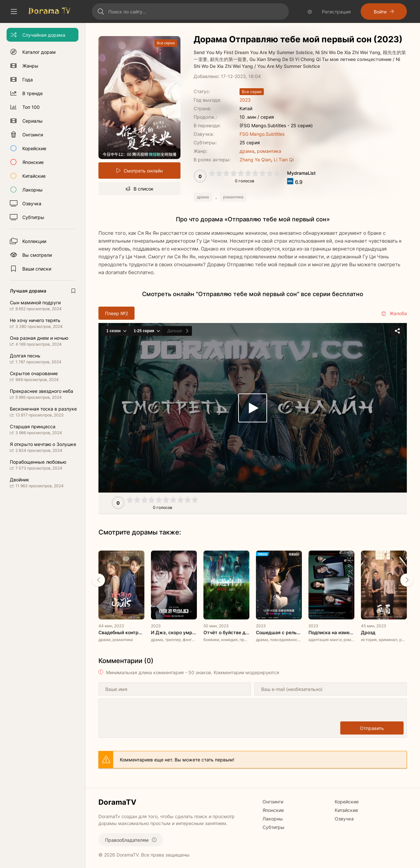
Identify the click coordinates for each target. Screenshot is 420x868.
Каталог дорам (39, 52)
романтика (269, 151)
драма (247, 151)
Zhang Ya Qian (255, 160)
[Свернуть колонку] (14, 11)
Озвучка (32, 203)
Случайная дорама (44, 35)
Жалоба (394, 313)
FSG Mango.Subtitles (262, 134)
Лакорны (32, 190)
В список (144, 189)
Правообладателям (127, 840)
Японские (33, 162)
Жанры (30, 66)
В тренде (32, 93)
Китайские (34, 176)
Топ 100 (31, 107)
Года (28, 80)
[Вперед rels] (407, 580)
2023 (245, 100)
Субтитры (33, 217)
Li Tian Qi (284, 160)
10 (277, 173)
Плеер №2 (116, 313)
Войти (380, 12)
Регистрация (336, 12)
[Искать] (101, 11)
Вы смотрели (37, 255)
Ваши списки (37, 269)
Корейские (34, 148)
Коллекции (34, 241)
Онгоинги (33, 135)
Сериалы (32, 121)
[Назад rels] (98, 580)
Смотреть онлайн (143, 171)
